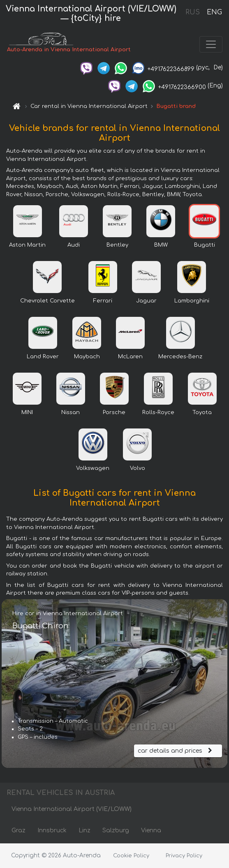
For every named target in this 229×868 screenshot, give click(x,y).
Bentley (117, 245)
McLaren (130, 357)
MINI (27, 412)
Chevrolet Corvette (47, 301)
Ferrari (103, 301)
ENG (214, 12)
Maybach (87, 357)
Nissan (71, 412)
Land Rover (43, 357)
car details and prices (176, 751)
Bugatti (205, 245)
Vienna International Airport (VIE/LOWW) (72, 809)
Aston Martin (27, 245)
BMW (161, 245)
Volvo (138, 468)
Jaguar (146, 301)
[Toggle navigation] (211, 44)
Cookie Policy (131, 856)
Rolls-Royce (158, 412)
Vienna (151, 830)
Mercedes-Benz (180, 357)
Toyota (202, 412)
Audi (74, 245)
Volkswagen (93, 468)
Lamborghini (192, 301)
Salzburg (116, 830)
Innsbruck (52, 830)
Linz (84, 830)
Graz (19, 830)
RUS (193, 12)
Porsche (114, 412)
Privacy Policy (184, 856)
